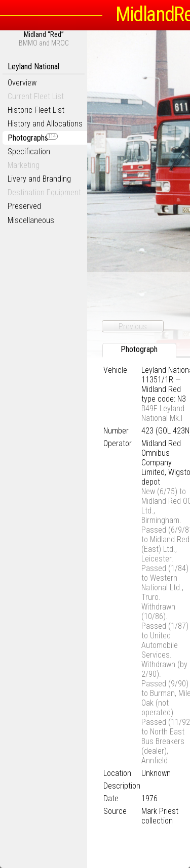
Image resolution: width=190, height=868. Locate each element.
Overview (22, 83)
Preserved (24, 206)
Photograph (139, 349)
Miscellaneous (31, 220)
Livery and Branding (39, 179)
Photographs (33, 138)
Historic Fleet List (36, 110)
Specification (29, 151)
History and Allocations (45, 124)
